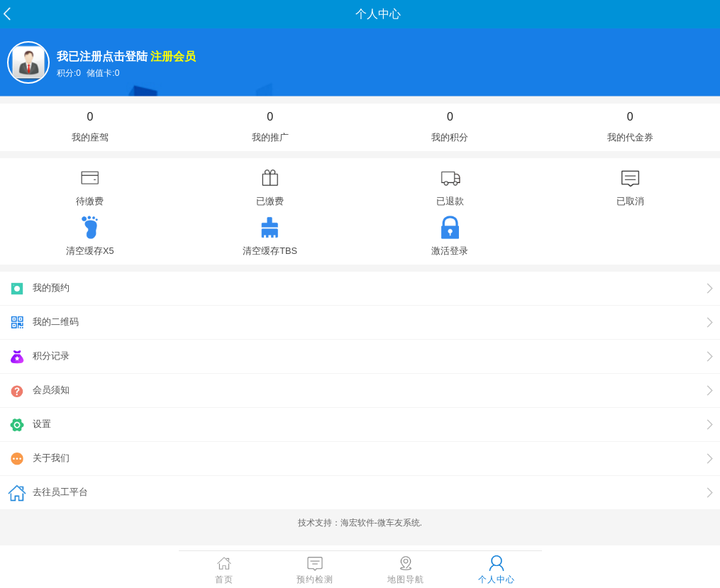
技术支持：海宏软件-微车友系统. (360, 523)
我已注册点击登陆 (102, 56)
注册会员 (173, 56)
